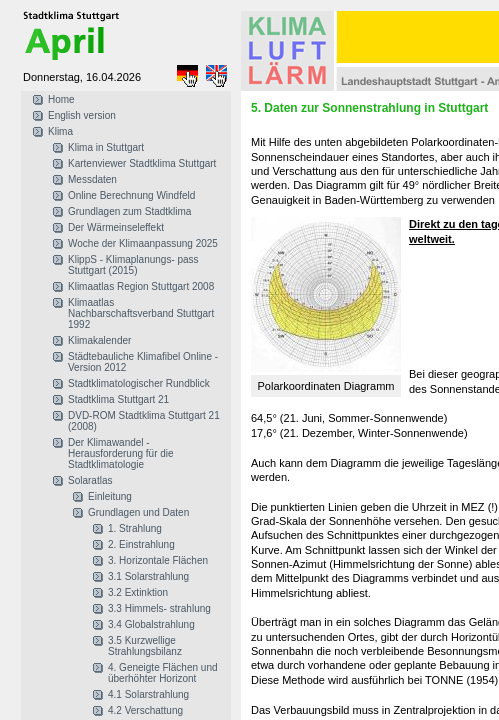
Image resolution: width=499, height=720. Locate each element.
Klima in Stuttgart (106, 147)
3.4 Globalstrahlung (151, 624)
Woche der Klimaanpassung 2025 (143, 243)
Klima (60, 131)
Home (61, 99)
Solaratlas (90, 480)
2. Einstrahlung (141, 544)
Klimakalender (99, 340)
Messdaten (92, 179)
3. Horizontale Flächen (158, 560)
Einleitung (110, 496)
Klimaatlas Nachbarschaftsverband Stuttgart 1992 (141, 313)
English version (82, 115)
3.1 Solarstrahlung (148, 576)
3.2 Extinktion (138, 592)
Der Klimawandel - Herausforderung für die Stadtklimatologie (121, 453)
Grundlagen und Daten (138, 512)
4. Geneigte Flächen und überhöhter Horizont (163, 673)
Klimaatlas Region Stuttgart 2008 (141, 286)
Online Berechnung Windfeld (131, 195)
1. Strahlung (135, 528)
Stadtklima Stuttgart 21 (118, 399)
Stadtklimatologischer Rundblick (139, 383)
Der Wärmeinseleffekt (116, 227)
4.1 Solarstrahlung (148, 694)
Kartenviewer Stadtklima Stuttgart (142, 163)
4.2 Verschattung (145, 710)
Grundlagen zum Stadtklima (129, 211)
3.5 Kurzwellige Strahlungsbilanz (145, 646)
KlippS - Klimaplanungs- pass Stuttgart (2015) (133, 265)
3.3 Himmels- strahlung (159, 608)
